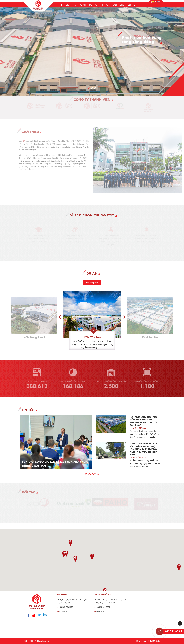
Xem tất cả (92, 474)
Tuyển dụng (118, 5)
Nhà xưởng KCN (92, 282)
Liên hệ (132, 5)
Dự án (83, 5)
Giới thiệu (71, 5)
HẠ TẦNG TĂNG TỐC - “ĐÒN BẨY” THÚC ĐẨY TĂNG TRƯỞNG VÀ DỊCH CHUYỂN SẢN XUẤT (145, 421)
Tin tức (104, 5)
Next (124, 317)
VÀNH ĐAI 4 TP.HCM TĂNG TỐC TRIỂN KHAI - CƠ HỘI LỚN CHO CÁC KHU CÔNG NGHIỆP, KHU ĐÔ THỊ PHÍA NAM (144, 449)
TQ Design (157, 641)
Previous (60, 317)
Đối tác (93, 5)
